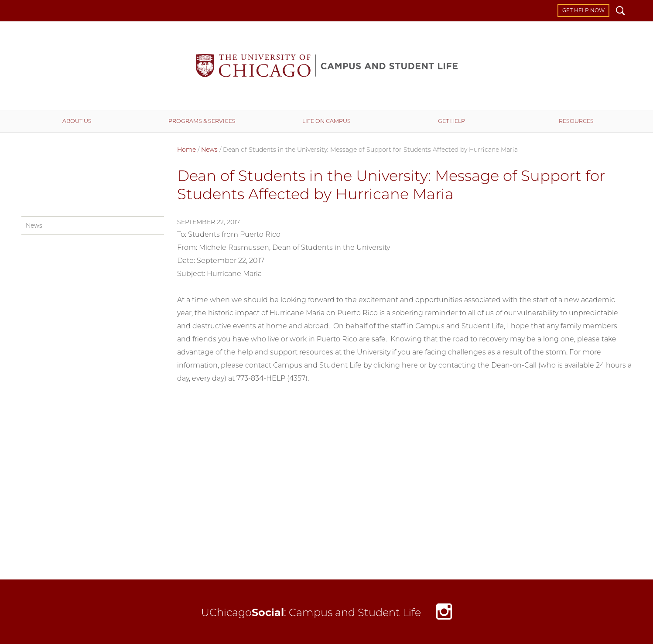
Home (186, 150)
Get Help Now (583, 10)
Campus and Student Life (327, 66)
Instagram (444, 614)
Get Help (451, 121)
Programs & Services (202, 121)
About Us (77, 121)
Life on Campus (326, 121)
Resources (576, 121)
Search (621, 12)
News (209, 150)
